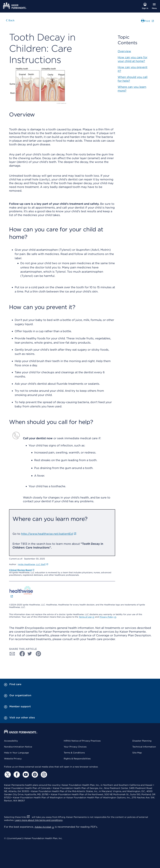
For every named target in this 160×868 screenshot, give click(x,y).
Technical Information (144, 747)
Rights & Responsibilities (77, 759)
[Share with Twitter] (30, 654)
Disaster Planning (142, 741)
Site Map (137, 753)
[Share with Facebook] (21, 654)
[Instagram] (43, 775)
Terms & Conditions (74, 753)
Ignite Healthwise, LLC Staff (33, 564)
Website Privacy (13, 759)
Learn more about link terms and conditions (39, 820)
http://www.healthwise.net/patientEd (49, 534)
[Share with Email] (12, 654)
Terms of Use (87, 617)
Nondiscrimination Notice (18, 747)
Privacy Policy (108, 617)
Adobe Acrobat (44, 827)
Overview (124, 51)
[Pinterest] (34, 775)
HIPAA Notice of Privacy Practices (82, 741)
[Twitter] (7, 775)
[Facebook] (16, 775)
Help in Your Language (16, 753)
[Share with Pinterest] (38, 654)
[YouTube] (25, 775)
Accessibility (11, 741)
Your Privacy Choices (75, 747)
